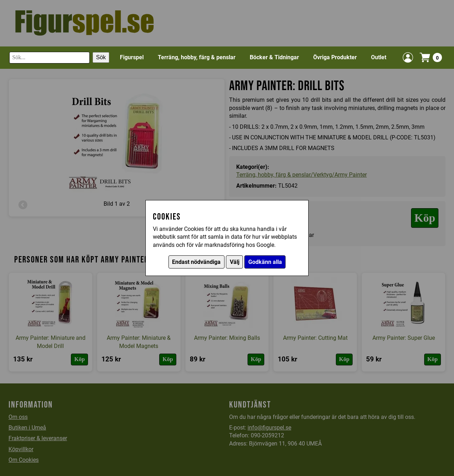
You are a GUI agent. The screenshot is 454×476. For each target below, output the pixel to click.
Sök (101, 57)
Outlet (379, 57)
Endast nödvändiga (196, 262)
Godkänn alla (265, 262)
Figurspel (132, 57)
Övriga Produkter (335, 57)
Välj (235, 262)
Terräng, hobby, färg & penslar (197, 57)
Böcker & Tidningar (274, 57)
